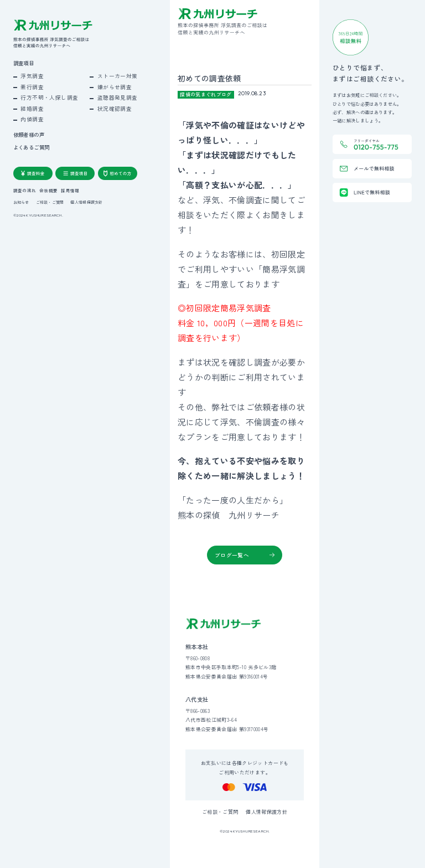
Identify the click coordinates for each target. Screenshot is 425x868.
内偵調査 (32, 119)
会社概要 (48, 191)
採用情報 (70, 191)
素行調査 (32, 87)
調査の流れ (25, 191)
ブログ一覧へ (232, 555)
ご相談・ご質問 (50, 202)
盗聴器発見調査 (118, 97)
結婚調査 (32, 109)
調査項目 (24, 63)
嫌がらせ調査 (115, 87)
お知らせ (21, 202)
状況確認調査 (115, 109)
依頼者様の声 (29, 135)
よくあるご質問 (32, 148)
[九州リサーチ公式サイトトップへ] (224, 624)
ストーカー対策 (118, 76)
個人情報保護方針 (86, 202)
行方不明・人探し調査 (49, 97)
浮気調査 (32, 76)
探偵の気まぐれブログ (206, 94)
